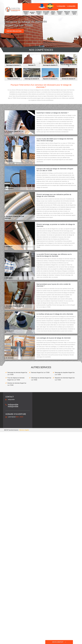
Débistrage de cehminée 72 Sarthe (60, 13)
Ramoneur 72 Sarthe (32, 13)
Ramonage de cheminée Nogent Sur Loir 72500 (17, 374)
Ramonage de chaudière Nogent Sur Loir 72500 (65, 374)
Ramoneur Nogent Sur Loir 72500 (40, 373)
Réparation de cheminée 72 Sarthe (67, 13)
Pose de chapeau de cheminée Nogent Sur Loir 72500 (16, 379)
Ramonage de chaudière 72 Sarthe (39, 13)
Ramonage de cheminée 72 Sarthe (26, 13)
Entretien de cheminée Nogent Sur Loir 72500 (17, 384)
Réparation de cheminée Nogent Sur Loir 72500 (65, 379)
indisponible (61, 6)
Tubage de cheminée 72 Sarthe (53, 13)
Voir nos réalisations (14, 31)
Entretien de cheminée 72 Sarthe (74, 13)
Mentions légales (24, 430)
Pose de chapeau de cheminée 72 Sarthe (46, 13)
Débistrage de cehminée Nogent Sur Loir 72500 (41, 379)
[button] (39, 46)
